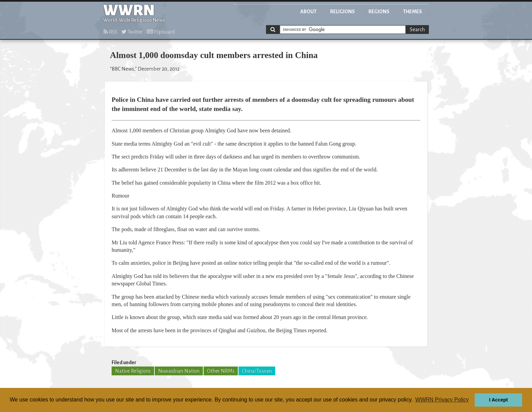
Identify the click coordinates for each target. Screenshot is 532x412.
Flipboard (161, 32)
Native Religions (133, 371)
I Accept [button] (498, 400)
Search (417, 30)
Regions (379, 12)
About (308, 12)
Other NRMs (221, 371)
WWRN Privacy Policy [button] (442, 400)
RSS (110, 32)
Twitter (132, 32)
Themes (413, 12)
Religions (343, 12)
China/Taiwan (257, 371)
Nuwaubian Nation (179, 371)
